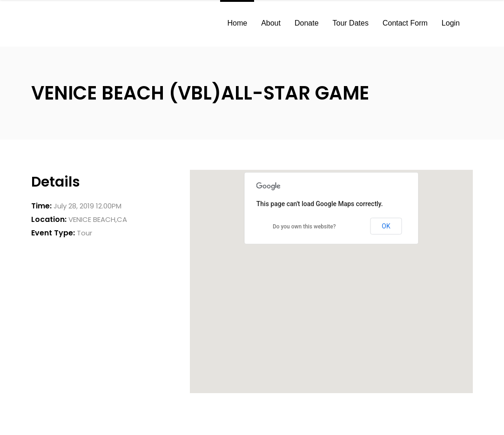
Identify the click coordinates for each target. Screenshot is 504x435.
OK (386, 226)
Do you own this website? (304, 227)
